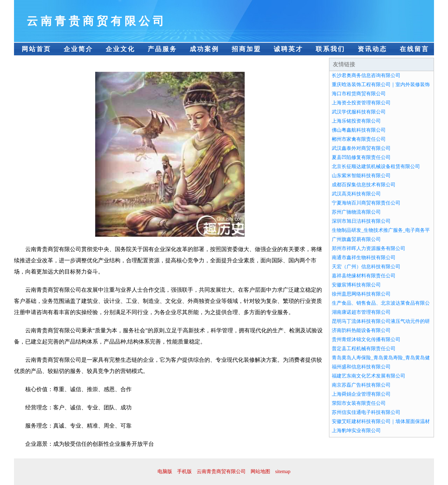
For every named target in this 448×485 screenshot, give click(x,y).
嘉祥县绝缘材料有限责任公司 (364, 276)
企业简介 (78, 49)
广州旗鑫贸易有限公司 (356, 239)
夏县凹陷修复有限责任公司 (361, 157)
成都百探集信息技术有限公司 (364, 185)
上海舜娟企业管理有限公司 (361, 394)
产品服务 (162, 49)
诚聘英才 (288, 49)
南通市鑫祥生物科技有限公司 (364, 258)
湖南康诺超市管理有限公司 (361, 312)
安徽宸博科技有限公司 (356, 285)
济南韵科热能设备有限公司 (361, 330)
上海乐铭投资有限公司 (356, 121)
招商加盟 (246, 49)
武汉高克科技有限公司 (356, 194)
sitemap (283, 472)
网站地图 (260, 472)
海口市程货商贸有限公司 (359, 94)
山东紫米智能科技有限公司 (361, 176)
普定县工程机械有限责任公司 (364, 349)
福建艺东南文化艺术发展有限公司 (369, 376)
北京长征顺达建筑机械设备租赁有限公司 (376, 167)
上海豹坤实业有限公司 (356, 431)
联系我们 (330, 49)
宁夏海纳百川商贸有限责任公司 (366, 203)
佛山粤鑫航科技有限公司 (359, 130)
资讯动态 (372, 49)
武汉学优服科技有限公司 (359, 112)
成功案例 (204, 49)
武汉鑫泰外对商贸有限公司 (361, 148)
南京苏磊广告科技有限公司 (361, 385)
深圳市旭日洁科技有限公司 (361, 221)
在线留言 (414, 49)
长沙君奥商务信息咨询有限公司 (366, 75)
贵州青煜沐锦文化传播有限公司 (366, 339)
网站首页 (36, 49)
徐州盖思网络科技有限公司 (361, 294)
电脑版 (165, 472)
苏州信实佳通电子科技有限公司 (366, 412)
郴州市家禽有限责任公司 (359, 139)
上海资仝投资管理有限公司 (361, 103)
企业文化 (120, 49)
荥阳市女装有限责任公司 (359, 403)
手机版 (184, 472)
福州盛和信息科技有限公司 (361, 367)
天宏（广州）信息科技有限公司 (366, 267)
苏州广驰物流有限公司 (356, 212)
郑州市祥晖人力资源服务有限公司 (369, 248)
